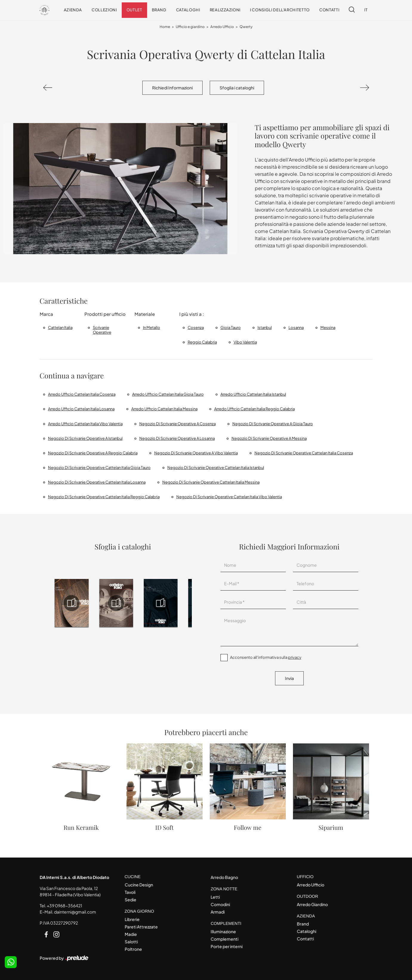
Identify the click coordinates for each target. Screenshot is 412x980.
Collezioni (104, 10)
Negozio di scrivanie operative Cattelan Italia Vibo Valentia (229, 497)
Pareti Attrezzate (141, 927)
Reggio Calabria (202, 342)
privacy (295, 657)
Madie (131, 934)
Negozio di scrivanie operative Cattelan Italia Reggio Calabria (104, 497)
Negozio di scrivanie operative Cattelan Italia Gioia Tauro (99, 468)
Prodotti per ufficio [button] (105, 314)
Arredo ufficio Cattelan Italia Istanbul (253, 394)
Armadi (218, 912)
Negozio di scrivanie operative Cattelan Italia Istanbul (216, 468)
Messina (328, 327)
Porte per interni (227, 946)
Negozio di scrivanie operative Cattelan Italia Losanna (97, 482)
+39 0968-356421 (64, 906)
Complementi (224, 939)
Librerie (132, 919)
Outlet (134, 10)
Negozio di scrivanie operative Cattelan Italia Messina (211, 482)
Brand (159, 10)
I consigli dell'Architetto (280, 10)
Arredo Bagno (224, 877)
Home (165, 27)
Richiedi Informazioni (172, 88)
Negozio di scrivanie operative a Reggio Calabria (93, 453)
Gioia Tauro (231, 327)
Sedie (131, 900)
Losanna (296, 327)
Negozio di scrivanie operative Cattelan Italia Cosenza (304, 453)
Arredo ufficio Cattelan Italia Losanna (81, 409)
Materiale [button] (145, 314)
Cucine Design (139, 885)
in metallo (152, 327)
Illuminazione (223, 931)
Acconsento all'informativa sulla (266, 657)
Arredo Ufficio (222, 27)
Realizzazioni (225, 10)
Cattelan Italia (60, 327)
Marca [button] (46, 314)
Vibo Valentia (245, 342)
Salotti (131, 942)
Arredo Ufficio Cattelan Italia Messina (164, 409)
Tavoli (130, 892)
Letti (215, 897)
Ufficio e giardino (190, 27)
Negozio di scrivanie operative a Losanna (177, 438)
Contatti (329, 10)
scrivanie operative (102, 330)
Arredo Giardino (312, 904)
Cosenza (196, 327)
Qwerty (246, 27)
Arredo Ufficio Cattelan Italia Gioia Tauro (168, 394)
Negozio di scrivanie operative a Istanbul (85, 438)
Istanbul (265, 327)
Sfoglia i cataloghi (237, 88)
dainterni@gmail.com (75, 912)
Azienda (73, 10)
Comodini (220, 904)
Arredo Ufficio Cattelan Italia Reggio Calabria (254, 409)
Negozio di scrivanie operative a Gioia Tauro (273, 424)
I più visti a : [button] (192, 314)
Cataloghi (188, 10)
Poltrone (133, 949)
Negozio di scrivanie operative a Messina (269, 438)
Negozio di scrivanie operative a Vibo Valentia (196, 453)
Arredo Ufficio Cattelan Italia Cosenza (82, 394)
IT (366, 10)
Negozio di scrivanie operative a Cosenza (178, 424)
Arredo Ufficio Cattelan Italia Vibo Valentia (85, 424)
